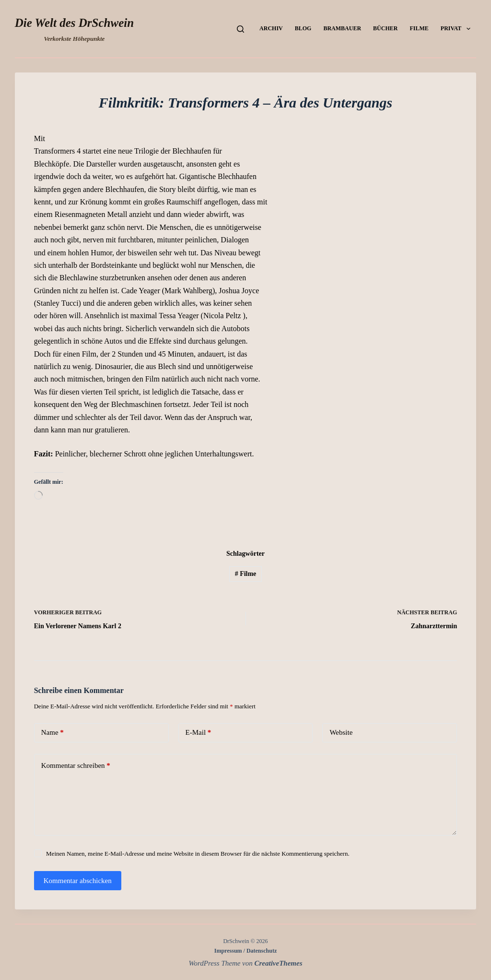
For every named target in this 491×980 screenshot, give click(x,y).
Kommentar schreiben (76, 766)
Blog (303, 28)
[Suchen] (240, 29)
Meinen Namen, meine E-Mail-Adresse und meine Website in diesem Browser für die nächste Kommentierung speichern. (198, 854)
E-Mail (199, 733)
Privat (457, 29)
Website (341, 732)
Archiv (271, 28)
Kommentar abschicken (78, 881)
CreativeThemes (279, 963)
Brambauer (342, 28)
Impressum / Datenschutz (245, 951)
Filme (419, 28)
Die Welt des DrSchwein (74, 23)
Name (53, 733)
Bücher (385, 28)
